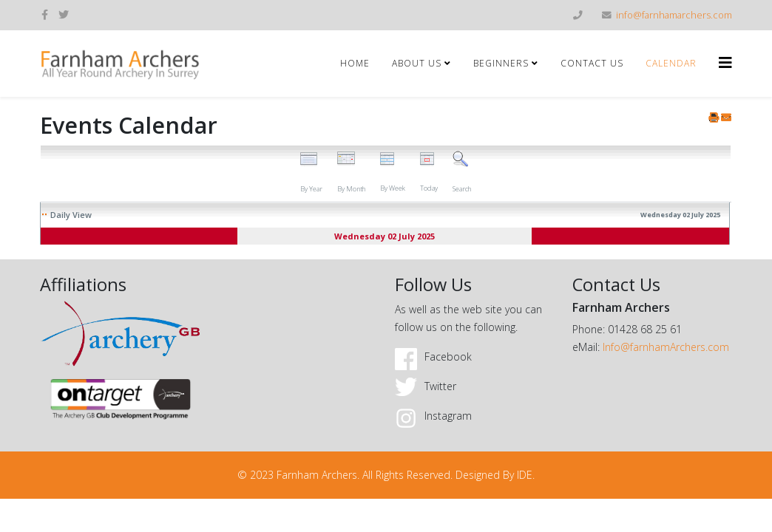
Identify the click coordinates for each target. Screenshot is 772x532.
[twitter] (64, 14)
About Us (417, 63)
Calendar (671, 63)
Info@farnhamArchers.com (666, 347)
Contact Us (592, 63)
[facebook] (45, 14)
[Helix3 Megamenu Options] (725, 62)
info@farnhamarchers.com (674, 15)
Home (355, 63)
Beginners (501, 63)
